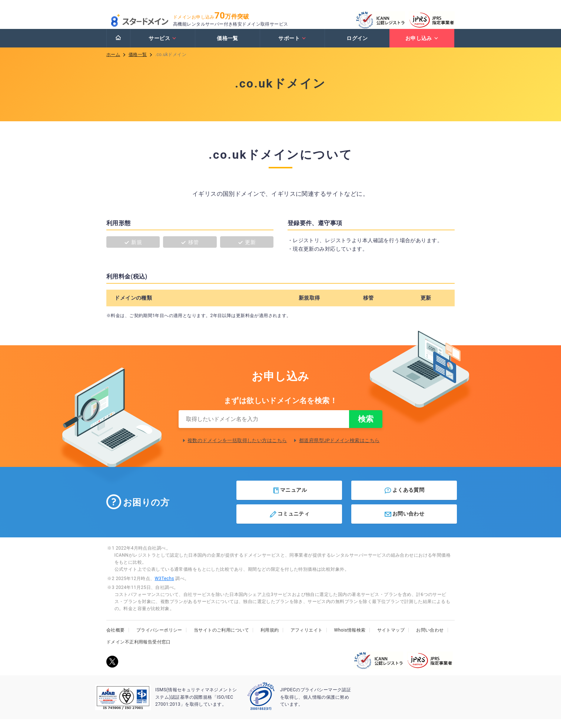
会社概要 (116, 639)
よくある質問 (404, 499)
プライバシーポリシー (159, 639)
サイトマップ (391, 639)
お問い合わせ (404, 523)
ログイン (357, 46)
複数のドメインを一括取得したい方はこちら (237, 449)
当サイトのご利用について (221, 639)
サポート (292, 46)
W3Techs (164, 587)
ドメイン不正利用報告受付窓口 (139, 651)
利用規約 (270, 639)
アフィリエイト (307, 639)
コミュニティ (289, 523)
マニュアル (290, 499)
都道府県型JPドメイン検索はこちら (339, 449)
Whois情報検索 (350, 639)
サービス (162, 46)
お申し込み (422, 46)
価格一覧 (228, 46)
